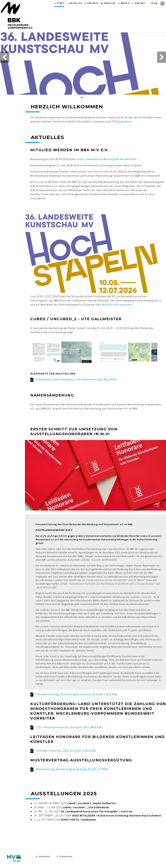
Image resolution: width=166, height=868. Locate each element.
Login (154, 3)
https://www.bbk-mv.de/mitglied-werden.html (107, 159)
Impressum (44, 857)
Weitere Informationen (117, 304)
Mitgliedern (124, 121)
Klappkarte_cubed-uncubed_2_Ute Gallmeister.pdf (76, 379)
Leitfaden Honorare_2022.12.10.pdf (66, 751)
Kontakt (140, 3)
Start (61, 3)
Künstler (110, 3)
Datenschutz (66, 857)
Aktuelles (76, 3)
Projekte (93, 3)
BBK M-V (125, 3)
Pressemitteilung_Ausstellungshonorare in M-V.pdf (77, 694)
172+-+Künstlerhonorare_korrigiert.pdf (69, 727)
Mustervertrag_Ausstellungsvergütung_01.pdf (72, 769)
